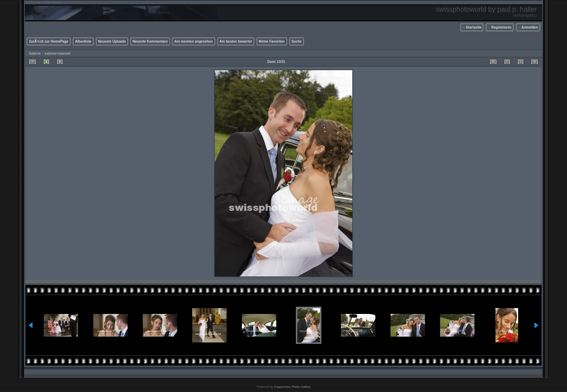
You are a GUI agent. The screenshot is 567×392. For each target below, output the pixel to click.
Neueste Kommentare (150, 41)
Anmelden (530, 27)
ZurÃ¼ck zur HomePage (49, 41)
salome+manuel (57, 53)
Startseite (474, 27)
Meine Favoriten (272, 41)
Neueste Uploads (112, 41)
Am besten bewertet (236, 41)
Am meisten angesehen (194, 41)
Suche (297, 41)
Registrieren (501, 27)
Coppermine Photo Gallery (292, 387)
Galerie (35, 53)
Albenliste (83, 41)
